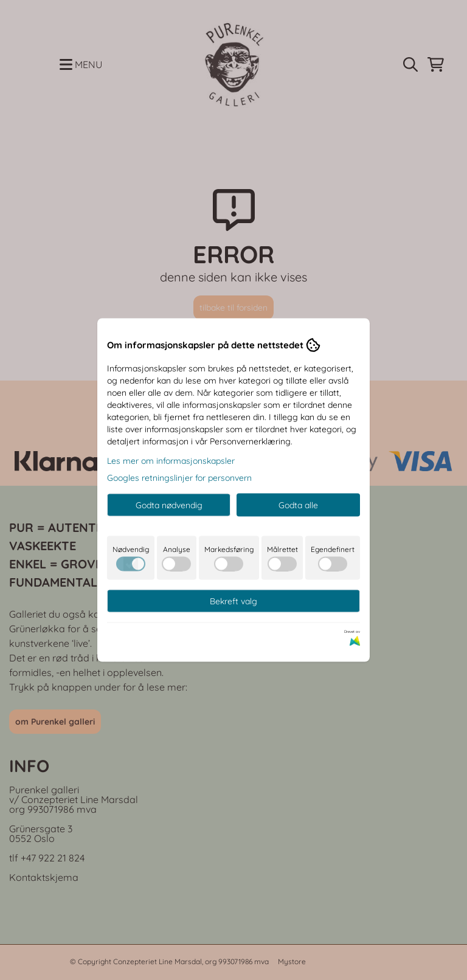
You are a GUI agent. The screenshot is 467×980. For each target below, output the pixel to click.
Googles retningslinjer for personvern (179, 478)
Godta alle (298, 505)
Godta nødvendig (169, 505)
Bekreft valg (233, 601)
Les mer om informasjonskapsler (171, 461)
